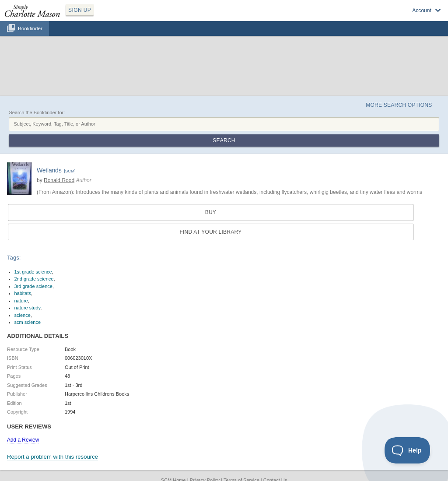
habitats (23, 293)
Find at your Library (210, 232)
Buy (211, 212)
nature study (28, 308)
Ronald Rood (59, 180)
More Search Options (399, 105)
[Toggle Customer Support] (408, 450)
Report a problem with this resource (52, 457)
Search (224, 140)
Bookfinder (30, 28)
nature (21, 301)
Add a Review (23, 440)
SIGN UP (80, 10)
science (23, 315)
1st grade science (33, 272)
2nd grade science (34, 279)
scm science (28, 322)
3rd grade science (33, 286)
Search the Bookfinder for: (37, 112)
